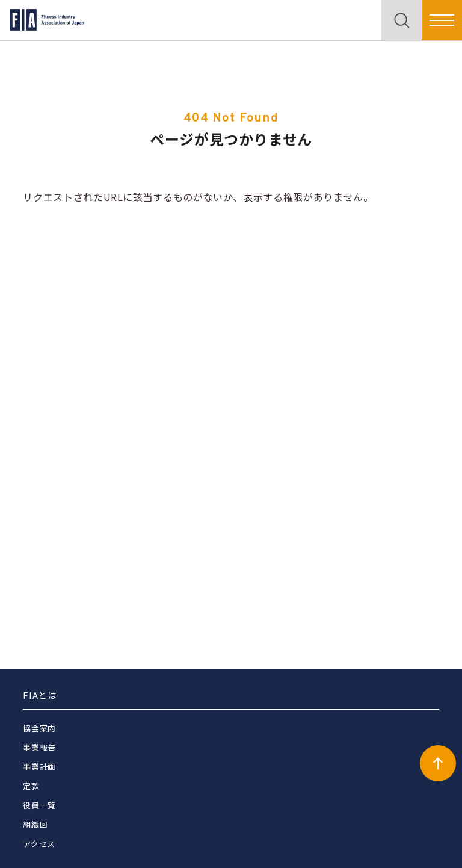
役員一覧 (39, 805)
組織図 (35, 824)
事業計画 (39, 767)
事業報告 (39, 747)
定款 (31, 786)
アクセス (39, 844)
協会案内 (39, 728)
